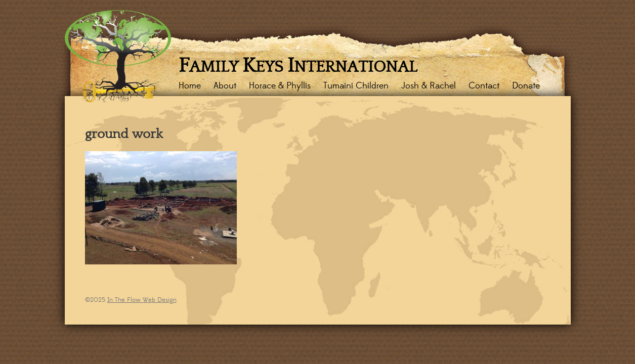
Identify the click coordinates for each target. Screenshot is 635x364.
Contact (484, 86)
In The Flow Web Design (142, 300)
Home (190, 86)
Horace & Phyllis (280, 86)
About (225, 86)
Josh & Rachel (429, 86)
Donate (526, 86)
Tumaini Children (356, 86)
